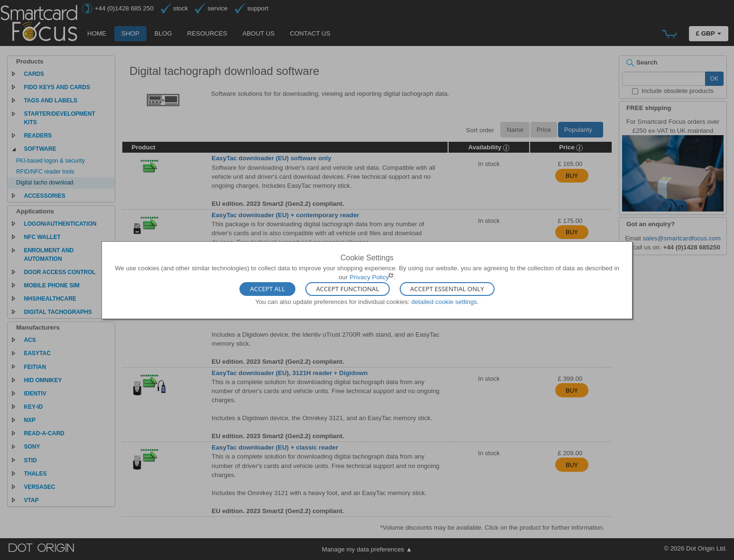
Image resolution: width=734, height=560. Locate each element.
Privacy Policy (369, 277)
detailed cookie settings (444, 302)
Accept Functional (347, 289)
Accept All (267, 289)
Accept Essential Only (447, 289)
